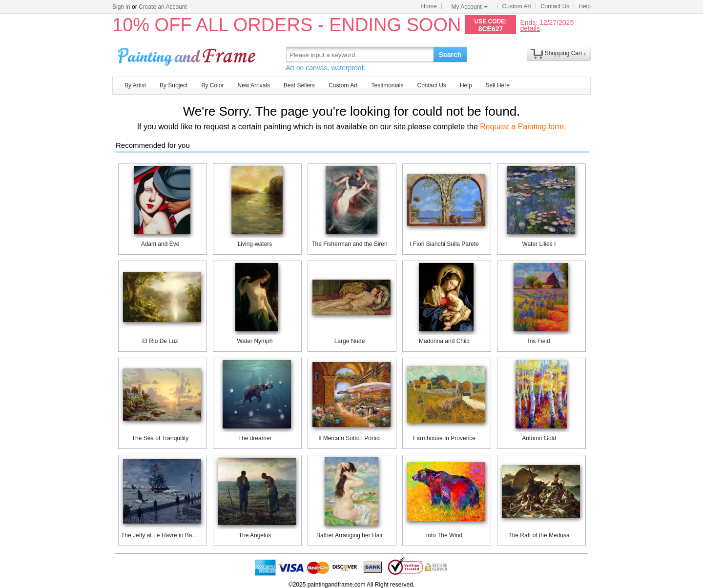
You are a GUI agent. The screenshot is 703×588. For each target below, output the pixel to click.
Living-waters (255, 244)
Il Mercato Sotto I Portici (349, 438)
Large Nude (350, 341)
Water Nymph (255, 341)
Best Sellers (299, 85)
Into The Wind (444, 535)
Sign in (121, 7)
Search (450, 55)
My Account (470, 7)
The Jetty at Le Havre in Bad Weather (170, 535)
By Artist (135, 85)
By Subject (174, 85)
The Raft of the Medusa (539, 535)
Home (429, 6)
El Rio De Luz (160, 341)
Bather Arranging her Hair (350, 535)
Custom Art (517, 6)
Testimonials (387, 85)
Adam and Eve (160, 244)
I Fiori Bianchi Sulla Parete (444, 244)
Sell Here (498, 85)
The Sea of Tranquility (160, 438)
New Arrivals (254, 85)
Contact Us (555, 6)
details (530, 28)
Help (585, 6)
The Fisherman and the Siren (349, 244)
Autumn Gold (539, 438)
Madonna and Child (444, 341)
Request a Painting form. (523, 127)
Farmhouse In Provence (444, 438)
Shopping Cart (564, 53)
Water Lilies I (539, 244)
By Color (212, 85)
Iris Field (539, 341)
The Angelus (255, 535)
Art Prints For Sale (188, 54)
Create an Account (163, 7)
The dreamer (255, 438)
